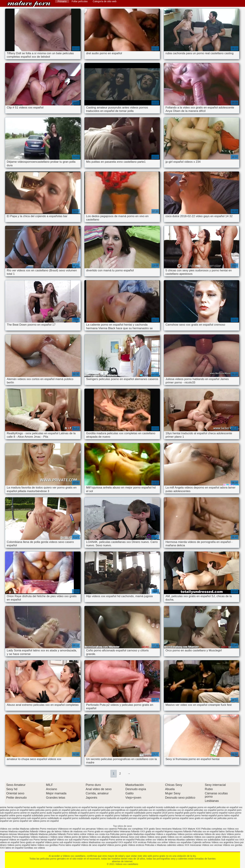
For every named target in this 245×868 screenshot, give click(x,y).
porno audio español (51, 813)
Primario (62, 1)
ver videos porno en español (44, 821)
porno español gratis (179, 813)
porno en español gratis (102, 813)
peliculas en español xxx (230, 807)
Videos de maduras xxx (75, 831)
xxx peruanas (89, 829)
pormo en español (227, 810)
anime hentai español (11, 807)
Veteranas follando (130, 831)
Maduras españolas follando (23, 831)
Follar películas (80, 1)
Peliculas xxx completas (130, 829)
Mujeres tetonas (9, 834)
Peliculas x (151, 845)
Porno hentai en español (95, 840)
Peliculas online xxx (146, 840)
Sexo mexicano (164, 829)
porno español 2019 (157, 813)
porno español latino (201, 813)
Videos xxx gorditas (48, 845)
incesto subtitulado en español (172, 807)
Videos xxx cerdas (10, 829)
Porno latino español (70, 845)
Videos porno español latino (22, 845)
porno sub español (30, 818)
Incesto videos (81, 842)
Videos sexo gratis (157, 837)
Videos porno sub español (59, 842)
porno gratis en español (101, 815)
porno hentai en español (181, 815)
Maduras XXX (180, 829)
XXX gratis (149, 829)
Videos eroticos (136, 845)
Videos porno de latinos (76, 837)
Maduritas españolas (144, 834)
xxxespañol (112, 842)
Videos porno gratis (117, 845)
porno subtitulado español (86, 818)
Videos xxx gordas (233, 845)
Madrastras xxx (97, 842)
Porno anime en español (122, 840)
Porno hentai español (45, 840)
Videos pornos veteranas (190, 834)
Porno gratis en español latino (103, 831)
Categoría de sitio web (105, 1)
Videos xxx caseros (107, 829)
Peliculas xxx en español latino (209, 831)
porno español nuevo (223, 813)
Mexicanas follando (28, 834)
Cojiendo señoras (202, 842)
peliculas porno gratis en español (53, 810)
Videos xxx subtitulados (208, 840)
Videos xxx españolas (180, 842)
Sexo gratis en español (32, 842)
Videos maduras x (40, 837)
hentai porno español (102, 807)
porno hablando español (155, 815)
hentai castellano (55, 807)
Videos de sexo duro (215, 834)
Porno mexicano (49, 829)
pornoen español (137, 818)
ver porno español (19, 821)
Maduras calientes (30, 829)
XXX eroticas (140, 842)
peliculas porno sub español (86, 810)
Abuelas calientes (186, 840)
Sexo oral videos (138, 837)
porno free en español (55, 815)
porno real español (10, 818)
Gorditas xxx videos (35, 848)
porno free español (78, 815)
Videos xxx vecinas (212, 845)
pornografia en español (159, 818)
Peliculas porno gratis (121, 834)
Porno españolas (21, 837)
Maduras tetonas (119, 837)
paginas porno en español (202, 807)
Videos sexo (57, 837)
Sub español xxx (230, 840)
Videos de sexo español (94, 845)
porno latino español (228, 815)
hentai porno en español (77, 807)
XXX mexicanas (193, 845)
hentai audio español (34, 807)
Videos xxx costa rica (98, 834)
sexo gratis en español (201, 818)
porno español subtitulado (30, 815)
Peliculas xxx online (158, 842)
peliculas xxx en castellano (153, 810)
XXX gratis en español (152, 831)
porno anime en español (26, 813)
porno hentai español (206, 815)
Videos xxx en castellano (181, 837)
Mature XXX (194, 829)
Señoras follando (234, 831)
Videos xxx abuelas (100, 837)
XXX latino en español (12, 848)
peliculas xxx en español (180, 810)
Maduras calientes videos (170, 845)
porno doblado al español (75, 813)
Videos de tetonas (166, 840)
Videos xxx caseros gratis (208, 837)
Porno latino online (76, 834)
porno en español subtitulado (130, 813)
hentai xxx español (124, 807)
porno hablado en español (128, 815)
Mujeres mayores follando (178, 831)
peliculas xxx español (205, 810)
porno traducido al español (114, 818)
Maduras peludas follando (52, 834)
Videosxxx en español (69, 829)
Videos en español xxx (21, 840)
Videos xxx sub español (70, 840)
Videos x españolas (167, 834)
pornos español (180, 818)
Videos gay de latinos (50, 831)
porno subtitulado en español (56, 818)
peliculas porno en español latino (17, 810)
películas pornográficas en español (119, 810)
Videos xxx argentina (223, 842)
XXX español (125, 842)
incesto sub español (145, 807)
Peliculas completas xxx (214, 829)
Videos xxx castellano (29, 4)
